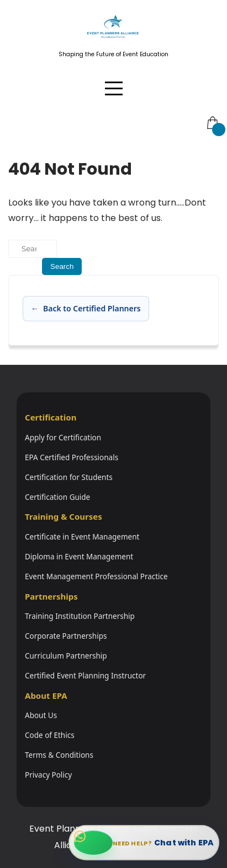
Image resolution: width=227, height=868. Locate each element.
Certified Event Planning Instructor (85, 676)
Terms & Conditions (59, 755)
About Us (41, 715)
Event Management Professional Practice (96, 576)
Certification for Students (69, 477)
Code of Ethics (50, 735)
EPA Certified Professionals (72, 457)
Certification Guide (57, 497)
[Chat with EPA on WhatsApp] (144, 843)
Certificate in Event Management (82, 537)
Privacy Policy (48, 775)
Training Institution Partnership (80, 616)
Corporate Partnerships (66, 636)
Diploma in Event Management (79, 557)
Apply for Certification (63, 438)
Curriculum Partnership (66, 656)
